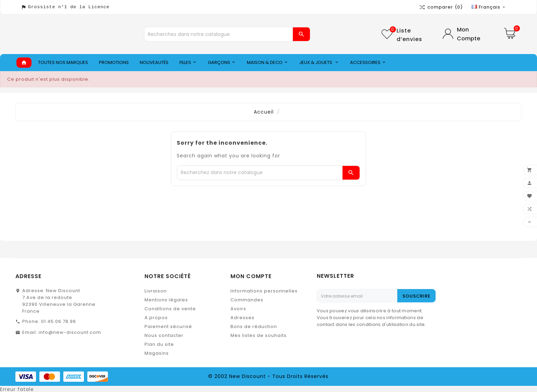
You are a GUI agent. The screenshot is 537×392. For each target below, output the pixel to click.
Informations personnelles (264, 291)
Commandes (247, 300)
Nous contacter (164, 335)
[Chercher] (219, 34)
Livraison (156, 291)
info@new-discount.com (70, 332)
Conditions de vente (170, 309)
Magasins (157, 353)
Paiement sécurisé (168, 326)
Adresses (242, 318)
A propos (156, 318)
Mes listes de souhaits (259, 335)
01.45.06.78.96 (59, 321)
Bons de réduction (254, 326)
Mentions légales (166, 300)
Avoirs (238, 309)
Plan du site (159, 344)
